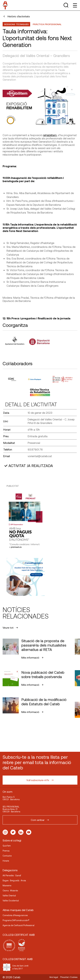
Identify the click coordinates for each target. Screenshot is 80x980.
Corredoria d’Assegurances (15, 915)
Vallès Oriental (9, 896)
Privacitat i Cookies (69, 977)
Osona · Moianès (10, 890)
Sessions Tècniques (16, 24)
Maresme (7, 885)
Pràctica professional (47, 24)
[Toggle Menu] (75, 5)
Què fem (7, 846)
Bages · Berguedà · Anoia (14, 880)
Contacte (7, 856)
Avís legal (54, 977)
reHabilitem (50, 135)
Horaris (6, 861)
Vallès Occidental (11, 901)
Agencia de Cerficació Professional (18, 925)
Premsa (6, 851)
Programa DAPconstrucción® (16, 920)
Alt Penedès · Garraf (12, 875)
